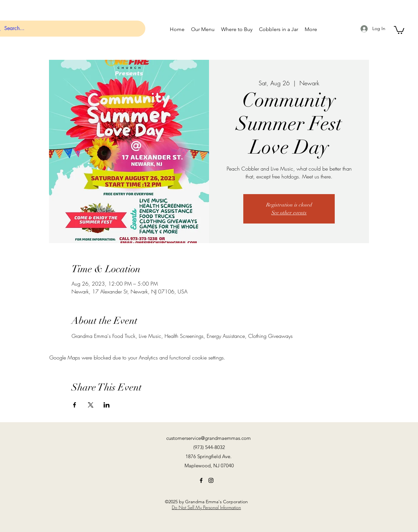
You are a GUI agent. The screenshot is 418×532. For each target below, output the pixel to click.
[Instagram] (211, 480)
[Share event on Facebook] (75, 405)
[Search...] (68, 29)
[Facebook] (201, 480)
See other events (289, 213)
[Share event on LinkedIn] (107, 405)
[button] (399, 30)
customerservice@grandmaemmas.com (209, 438)
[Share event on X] (91, 405)
